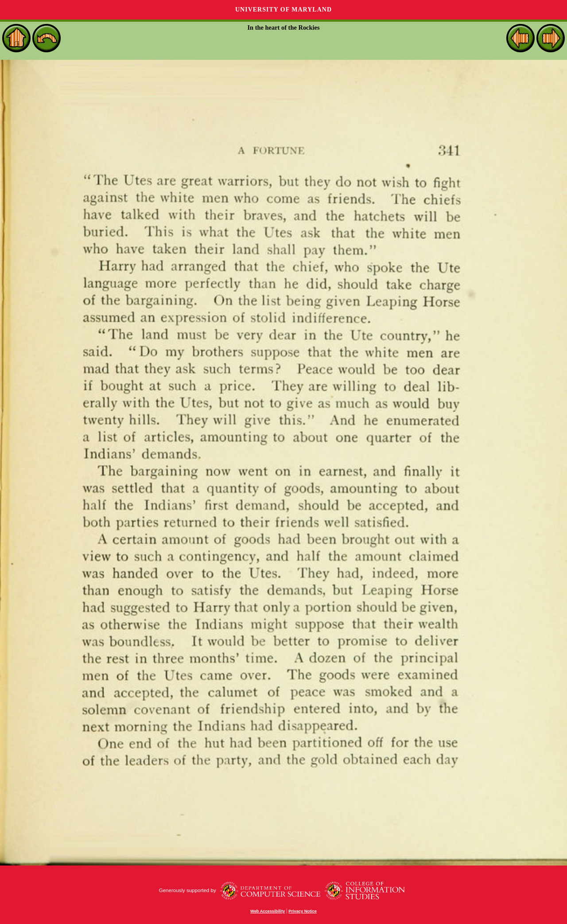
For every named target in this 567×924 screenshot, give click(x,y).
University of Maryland (283, 10)
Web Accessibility (268, 911)
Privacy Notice (303, 911)
